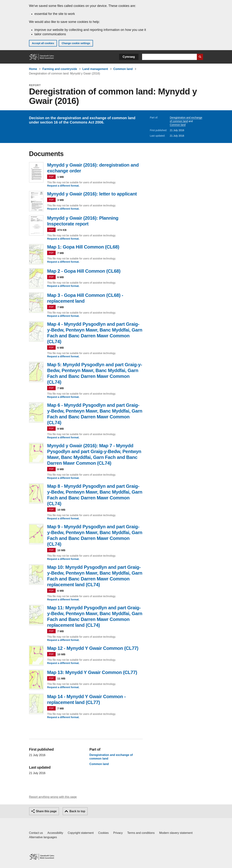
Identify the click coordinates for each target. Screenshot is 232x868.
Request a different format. (63, 186)
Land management (95, 69)
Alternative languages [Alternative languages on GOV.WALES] (43, 837)
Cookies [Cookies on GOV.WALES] (103, 833)
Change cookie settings (76, 43)
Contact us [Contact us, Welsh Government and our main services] (36, 833)
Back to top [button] (77, 811)
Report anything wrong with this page (53, 797)
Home (33, 69)
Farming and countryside (60, 69)
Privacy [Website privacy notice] (118, 833)
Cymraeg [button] (129, 57)
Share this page (46, 811)
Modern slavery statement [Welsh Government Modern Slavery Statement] (176, 833)
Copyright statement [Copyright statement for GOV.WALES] (81, 833)
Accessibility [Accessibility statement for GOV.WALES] (55, 833)
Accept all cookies (43, 43)
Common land (123, 69)
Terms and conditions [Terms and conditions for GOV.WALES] (141, 833)
